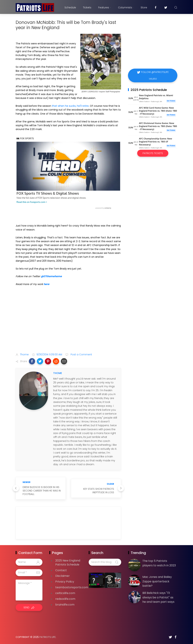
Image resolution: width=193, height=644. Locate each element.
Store (144, 7)
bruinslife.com (65, 605)
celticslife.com (65, 593)
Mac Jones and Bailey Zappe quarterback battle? (157, 581)
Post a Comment (81, 354)
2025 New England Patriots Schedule (68, 563)
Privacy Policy (65, 582)
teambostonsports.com (72, 587)
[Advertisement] (68, 323)
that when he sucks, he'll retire (70, 106)
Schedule (70, 7)
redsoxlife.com (65, 599)
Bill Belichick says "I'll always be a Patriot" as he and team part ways (158, 597)
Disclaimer (63, 576)
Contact (61, 570)
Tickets (87, 7)
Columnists (126, 7)
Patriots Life (48, 637)
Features (105, 7)
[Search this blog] (105, 562)
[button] (32, 361)
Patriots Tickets (153, 153)
